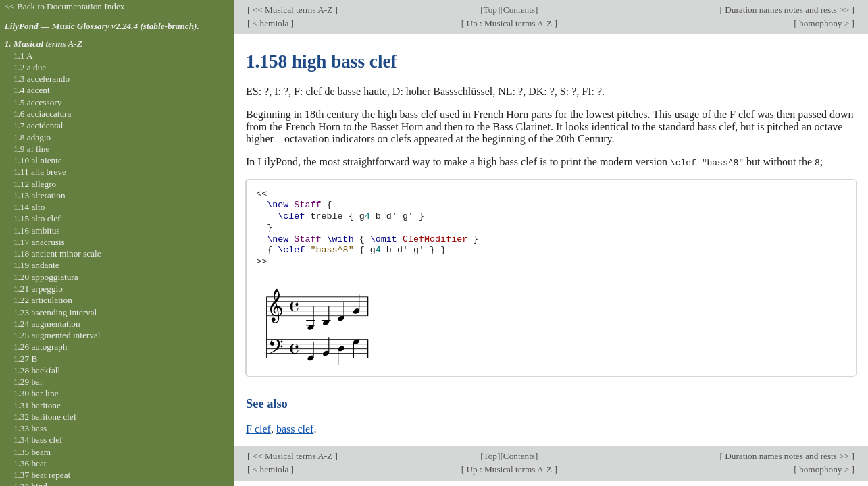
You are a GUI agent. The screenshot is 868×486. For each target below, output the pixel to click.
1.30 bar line (36, 393)
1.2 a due (30, 67)
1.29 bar (28, 382)
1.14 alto (29, 207)
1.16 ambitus (37, 231)
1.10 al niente (38, 160)
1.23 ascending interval (55, 312)
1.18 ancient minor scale (57, 253)
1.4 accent (32, 90)
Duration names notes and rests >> (787, 10)
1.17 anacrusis (39, 242)
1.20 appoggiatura (46, 277)
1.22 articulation (43, 300)
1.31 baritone (37, 405)
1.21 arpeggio (38, 289)
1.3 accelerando (42, 79)
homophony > (824, 23)
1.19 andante (36, 265)
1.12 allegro (35, 184)
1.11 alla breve (40, 172)
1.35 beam (32, 452)
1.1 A (23, 56)
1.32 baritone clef (45, 417)
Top (490, 10)
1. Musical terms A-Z (44, 44)
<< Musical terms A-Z (292, 10)
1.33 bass (30, 428)
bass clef (295, 428)
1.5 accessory (37, 102)
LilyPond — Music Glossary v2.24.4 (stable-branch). (102, 26)
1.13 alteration (40, 195)
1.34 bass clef (38, 440)
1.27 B (25, 359)
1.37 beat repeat (42, 475)
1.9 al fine (31, 149)
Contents (519, 10)
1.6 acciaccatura (42, 114)
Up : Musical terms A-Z (509, 23)
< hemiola (270, 23)
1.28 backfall (37, 370)
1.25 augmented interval (57, 335)
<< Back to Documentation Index (65, 6)
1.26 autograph (41, 347)
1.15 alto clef (37, 218)
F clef (258, 428)
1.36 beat (30, 463)
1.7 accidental (39, 125)
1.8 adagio (32, 137)
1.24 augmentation (47, 324)
